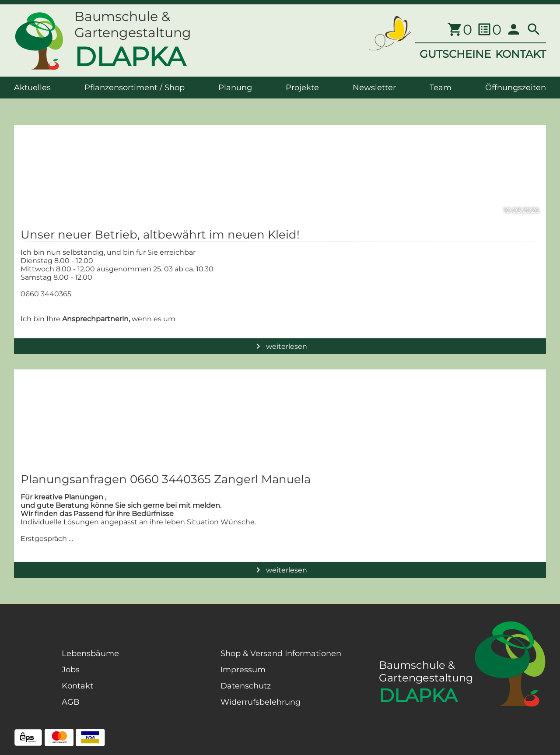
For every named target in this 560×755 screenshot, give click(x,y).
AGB (71, 702)
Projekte (302, 88)
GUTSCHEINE (455, 54)
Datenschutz (246, 686)
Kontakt (77, 686)
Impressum (243, 670)
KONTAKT (521, 54)
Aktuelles (32, 88)
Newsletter (374, 88)
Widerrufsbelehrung (261, 702)
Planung (235, 88)
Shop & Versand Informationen (281, 653)
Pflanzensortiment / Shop (135, 88)
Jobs (71, 670)
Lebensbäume (90, 653)
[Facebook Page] (28, 693)
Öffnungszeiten (516, 88)
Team (441, 88)
